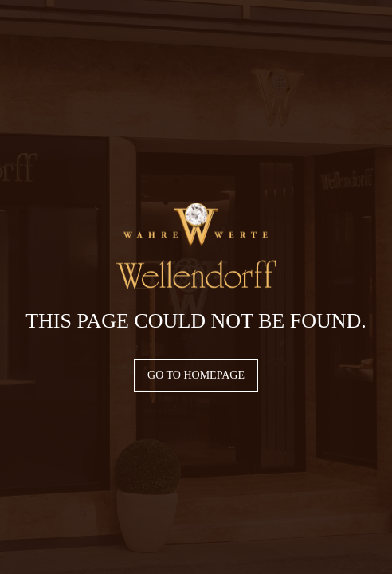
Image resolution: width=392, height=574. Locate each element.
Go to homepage (196, 375)
